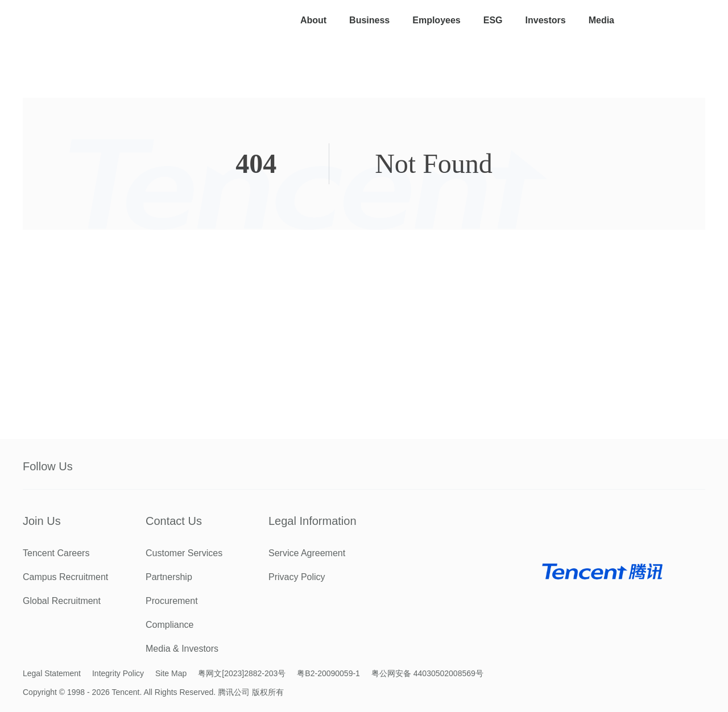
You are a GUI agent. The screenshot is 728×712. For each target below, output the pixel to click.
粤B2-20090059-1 (328, 673)
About (313, 20)
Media (601, 20)
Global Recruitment (62, 601)
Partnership (169, 577)
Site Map (171, 673)
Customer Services (184, 553)
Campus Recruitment (65, 577)
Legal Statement (52, 673)
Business (369, 20)
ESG (493, 20)
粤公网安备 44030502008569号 (427, 673)
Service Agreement (307, 553)
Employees (436, 20)
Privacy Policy (297, 577)
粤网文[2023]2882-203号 (242, 673)
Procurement (172, 601)
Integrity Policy (118, 673)
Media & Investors (182, 649)
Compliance (169, 625)
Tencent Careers (56, 553)
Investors (546, 20)
